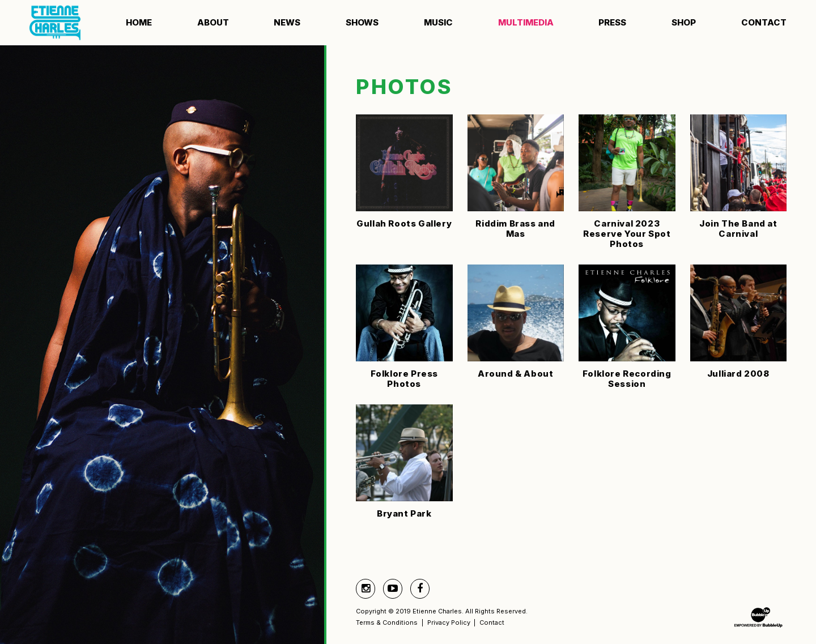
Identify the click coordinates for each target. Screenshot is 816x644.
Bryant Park (404, 513)
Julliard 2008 (738, 374)
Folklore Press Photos (404, 379)
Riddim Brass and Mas (515, 229)
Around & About (515, 374)
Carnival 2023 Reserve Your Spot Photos (627, 234)
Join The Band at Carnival (738, 229)
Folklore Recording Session (627, 379)
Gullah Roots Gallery (404, 223)
